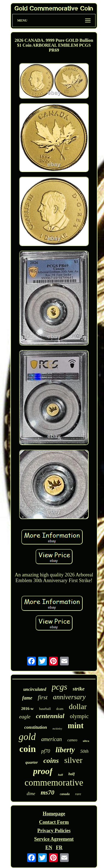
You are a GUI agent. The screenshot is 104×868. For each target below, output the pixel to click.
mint (76, 725)
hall (60, 775)
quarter (32, 762)
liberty (65, 750)
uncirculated (35, 689)
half (72, 774)
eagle (25, 717)
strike (79, 689)
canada (65, 794)
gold (27, 737)
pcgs (60, 687)
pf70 (46, 751)
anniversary (69, 697)
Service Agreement (54, 839)
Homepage (54, 814)
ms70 (48, 793)
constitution (36, 727)
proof (43, 771)
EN (49, 848)
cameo (72, 740)
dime (31, 794)
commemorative (54, 783)
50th (84, 751)
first (43, 697)
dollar (78, 706)
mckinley (57, 729)
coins (51, 761)
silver (73, 760)
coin (27, 749)
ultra (86, 741)
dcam (60, 709)
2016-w (27, 709)
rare (78, 794)
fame (27, 698)
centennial (50, 716)
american (51, 739)
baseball (45, 709)
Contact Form (54, 822)
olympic (79, 716)
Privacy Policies (54, 831)
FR (59, 848)
